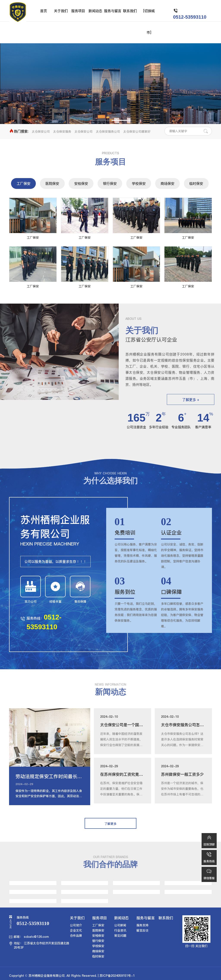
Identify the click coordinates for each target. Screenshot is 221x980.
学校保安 (139, 183)
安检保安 (81, 183)
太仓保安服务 (62, 132)
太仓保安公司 (41, 132)
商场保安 (167, 183)
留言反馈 (142, 930)
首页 (44, 11)
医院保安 (52, 183)
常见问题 (120, 936)
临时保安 (196, 183)
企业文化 (76, 930)
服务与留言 (113, 11)
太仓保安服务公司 (108, 132)
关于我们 (61, 11)
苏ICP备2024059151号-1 (117, 976)
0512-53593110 (190, 17)
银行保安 (110, 183)
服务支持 (142, 925)
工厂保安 (24, 183)
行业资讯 (120, 930)
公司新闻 (120, 925)
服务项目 (78, 11)
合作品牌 (76, 936)
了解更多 (110, 96)
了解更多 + (191, 400)
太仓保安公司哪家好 (137, 132)
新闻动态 (95, 11)
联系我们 (130, 11)
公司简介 (76, 925)
